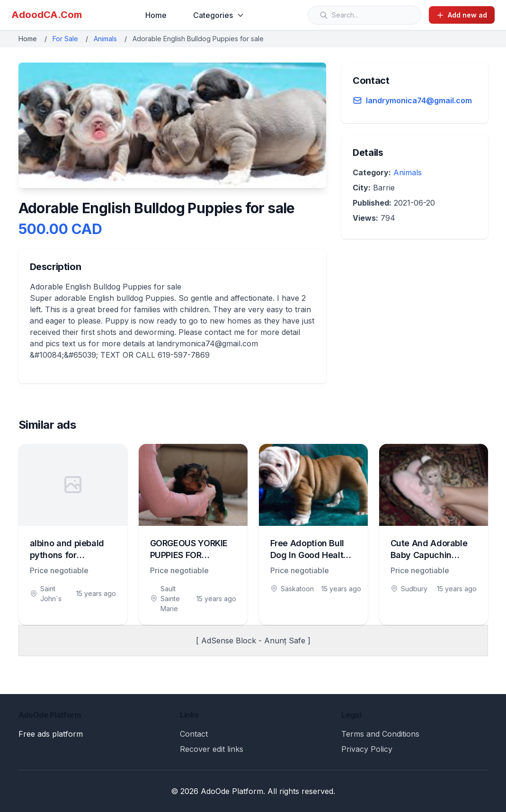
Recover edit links (212, 749)
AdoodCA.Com (47, 15)
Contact (194, 734)
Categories (219, 15)
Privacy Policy (367, 749)
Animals (105, 39)
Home (156, 15)
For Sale (65, 39)
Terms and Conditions (380, 734)
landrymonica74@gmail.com (419, 100)
